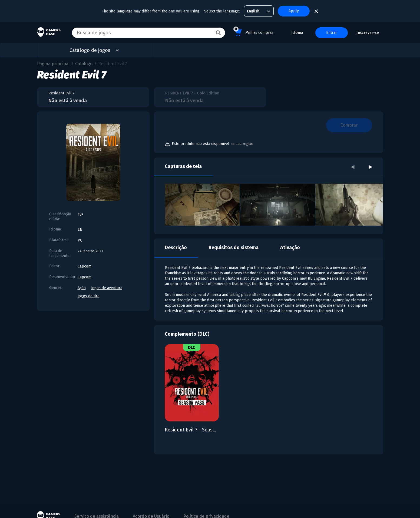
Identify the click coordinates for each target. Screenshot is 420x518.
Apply (294, 11)
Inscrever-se (368, 33)
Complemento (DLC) (187, 334)
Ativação (290, 248)
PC (80, 240)
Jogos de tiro (89, 296)
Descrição (176, 248)
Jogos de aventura (107, 288)
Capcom (85, 266)
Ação (82, 288)
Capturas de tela (183, 166)
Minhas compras (253, 32)
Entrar (332, 33)
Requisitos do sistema (234, 248)
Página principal (53, 64)
